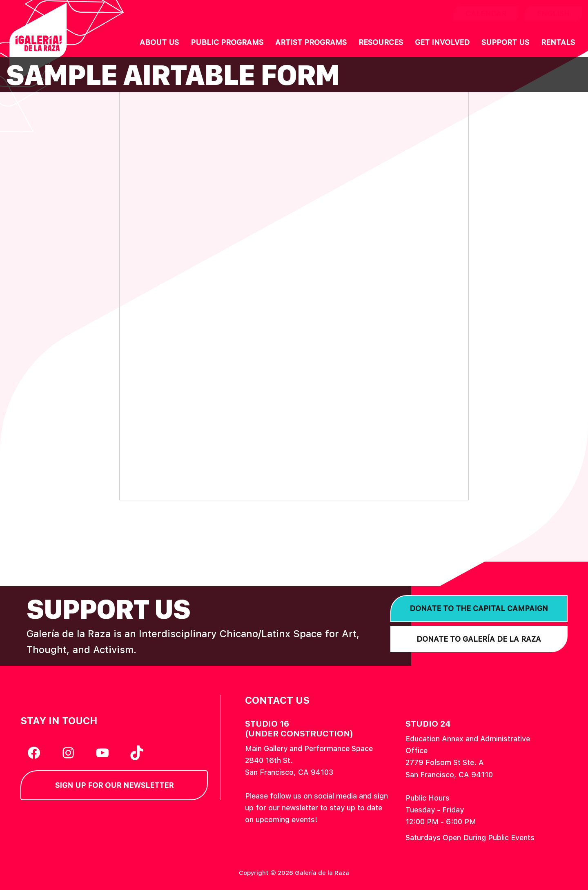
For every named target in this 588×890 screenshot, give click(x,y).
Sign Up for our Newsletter (114, 785)
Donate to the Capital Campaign (479, 608)
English (553, 14)
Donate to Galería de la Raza (479, 639)
